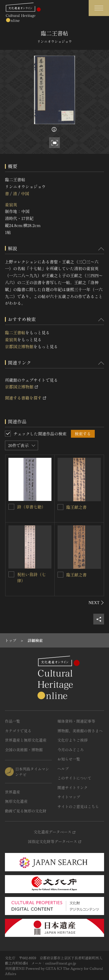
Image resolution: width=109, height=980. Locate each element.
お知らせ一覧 (69, 759)
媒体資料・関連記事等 (76, 721)
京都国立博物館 (19, 346)
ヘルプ (63, 769)
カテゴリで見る (18, 731)
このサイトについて (75, 778)
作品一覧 (12, 721)
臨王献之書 (76, 507)
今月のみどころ (71, 750)
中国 (25, 193)
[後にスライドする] (96, 603)
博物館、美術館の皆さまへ (80, 731)
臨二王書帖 (15, 332)
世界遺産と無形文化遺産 (26, 740)
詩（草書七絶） (31, 507)
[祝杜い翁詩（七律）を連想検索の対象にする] (11, 574)
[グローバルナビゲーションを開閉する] (99, 8)
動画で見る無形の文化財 (26, 811)
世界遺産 (12, 792)
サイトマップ (69, 797)
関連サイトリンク (73, 788)
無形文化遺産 (16, 801)
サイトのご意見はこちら (78, 806)
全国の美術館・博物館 (24, 750)
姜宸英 (11, 205)
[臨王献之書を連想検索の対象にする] (60, 507)
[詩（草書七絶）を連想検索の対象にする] (11, 507)
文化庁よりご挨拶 (73, 740)
